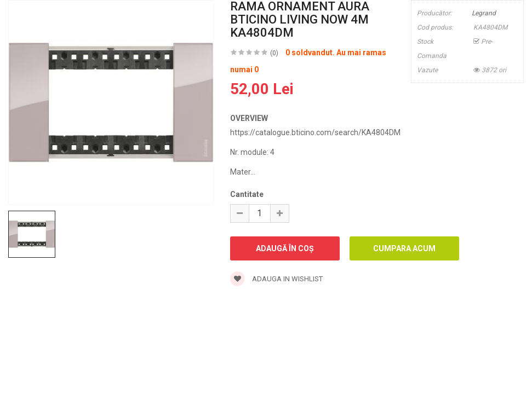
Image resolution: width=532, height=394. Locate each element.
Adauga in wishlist (276, 279)
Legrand (484, 13)
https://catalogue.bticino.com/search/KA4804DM (315, 132)
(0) (274, 53)
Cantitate (247, 194)
